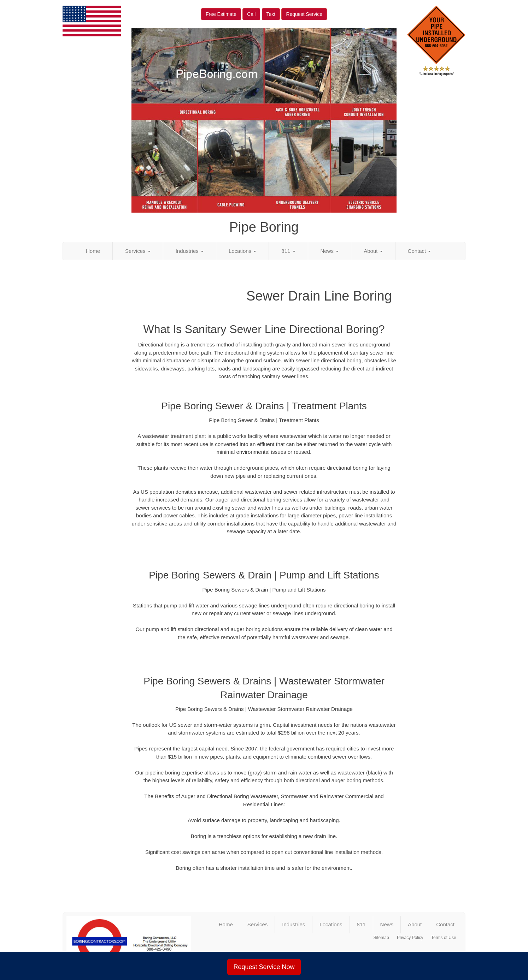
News (330, 251)
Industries (190, 251)
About (373, 251)
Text (271, 14)
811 (288, 251)
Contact (420, 251)
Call (251, 14)
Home (93, 251)
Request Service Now (264, 967)
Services (138, 251)
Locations (242, 251)
